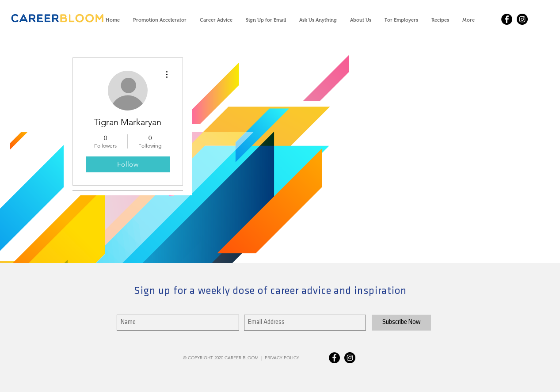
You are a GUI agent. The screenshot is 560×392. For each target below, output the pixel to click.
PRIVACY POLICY (282, 358)
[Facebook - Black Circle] (507, 19)
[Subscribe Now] (401, 323)
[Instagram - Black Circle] (522, 19)
